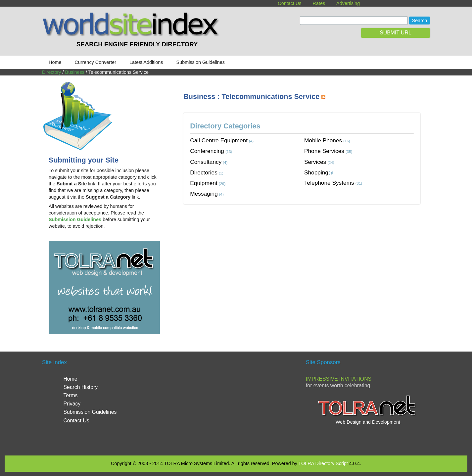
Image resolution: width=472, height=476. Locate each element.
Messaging (204, 194)
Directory (52, 72)
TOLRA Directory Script (323, 463)
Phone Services (324, 151)
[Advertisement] (304, 229)
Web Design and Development (368, 422)
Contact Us (289, 3)
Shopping (316, 172)
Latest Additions (146, 62)
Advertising (348, 3)
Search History (80, 387)
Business (75, 72)
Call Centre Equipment (219, 140)
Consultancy (206, 162)
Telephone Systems (329, 183)
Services (315, 162)
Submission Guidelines (201, 62)
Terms (70, 395)
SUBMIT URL (396, 33)
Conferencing (207, 151)
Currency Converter (95, 62)
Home (55, 62)
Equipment (204, 183)
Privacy (72, 404)
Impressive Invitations (339, 379)
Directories (204, 172)
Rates (319, 3)
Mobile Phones (323, 140)
